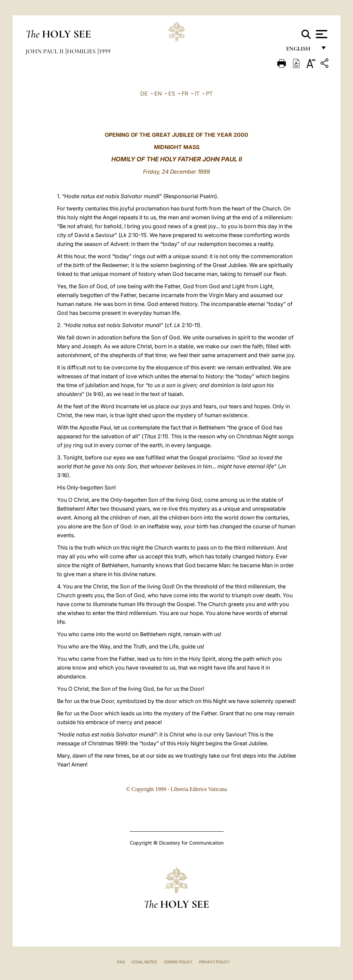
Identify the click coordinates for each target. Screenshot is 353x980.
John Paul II (45, 51)
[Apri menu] (321, 34)
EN (158, 93)
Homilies (82, 51)
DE (144, 93)
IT (197, 93)
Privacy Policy (214, 962)
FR (185, 93)
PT (209, 93)
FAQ (121, 962)
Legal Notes (144, 962)
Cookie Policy (178, 962)
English (301, 50)
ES (172, 93)
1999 (105, 51)
